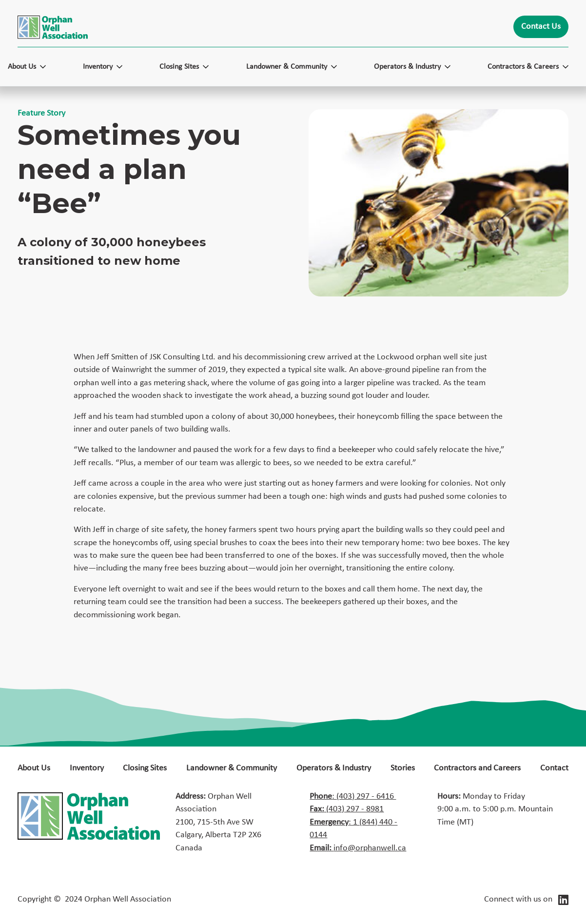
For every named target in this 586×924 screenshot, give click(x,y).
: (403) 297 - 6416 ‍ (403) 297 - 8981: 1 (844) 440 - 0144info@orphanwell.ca (358, 822)
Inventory (87, 768)
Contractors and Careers (477, 768)
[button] (32, 67)
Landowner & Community (232, 768)
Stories (403, 768)
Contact (554, 768)
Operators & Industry (334, 768)
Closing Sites (145, 768)
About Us (34, 768)
